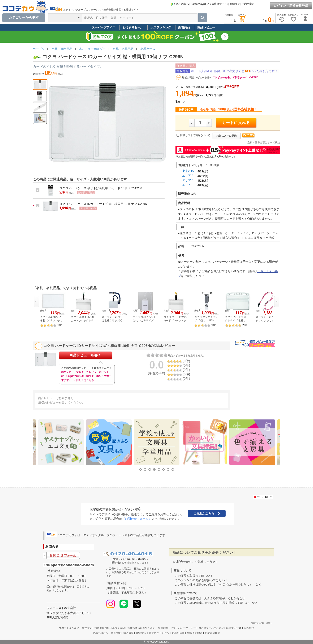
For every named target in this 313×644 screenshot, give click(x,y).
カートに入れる (236, 123)
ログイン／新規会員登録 (291, 6)
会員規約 (163, 628)
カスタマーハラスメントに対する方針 (220, 628)
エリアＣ (188, 185)
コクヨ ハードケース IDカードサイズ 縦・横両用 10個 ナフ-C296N (103, 204)
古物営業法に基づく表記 (141, 628)
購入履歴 (129, 633)
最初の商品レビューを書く (197, 78)
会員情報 (116, 633)
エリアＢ (188, 180)
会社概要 (87, 628)
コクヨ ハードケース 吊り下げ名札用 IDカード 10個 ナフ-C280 (101, 188)
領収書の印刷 (195, 633)
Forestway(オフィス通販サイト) (209, 4)
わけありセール (133, 27)
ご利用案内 (248, 4)
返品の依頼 (178, 633)
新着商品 (184, 27)
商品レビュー (206, 27)
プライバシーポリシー (183, 628)
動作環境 (249, 628)
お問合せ (235, 4)
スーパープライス (104, 27)
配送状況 (141, 633)
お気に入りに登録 (226, 136)
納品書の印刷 (213, 633)
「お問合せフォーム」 (137, 519)
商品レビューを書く (85, 355)
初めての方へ (179, 4)
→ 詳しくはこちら (84, 380)
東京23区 (188, 171)
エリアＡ (188, 176)
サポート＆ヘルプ (69, 628)
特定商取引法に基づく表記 (110, 628)
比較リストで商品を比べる (195, 135)
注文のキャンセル (159, 633)
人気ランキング (161, 27)
